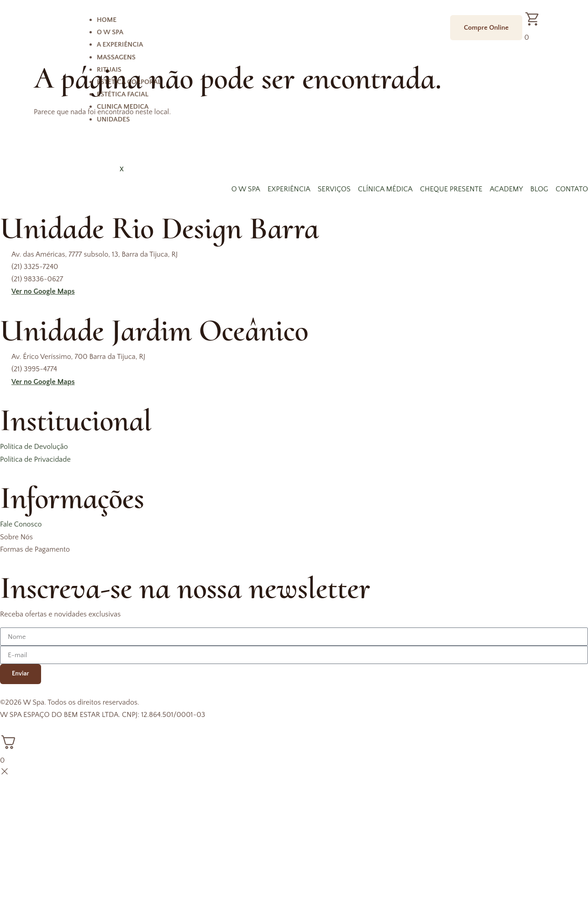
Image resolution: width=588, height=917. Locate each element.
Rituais (109, 70)
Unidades (113, 119)
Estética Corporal (129, 82)
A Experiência (120, 45)
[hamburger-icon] (434, 21)
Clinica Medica (123, 107)
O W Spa (110, 32)
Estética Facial (123, 94)
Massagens (116, 57)
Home (107, 20)
